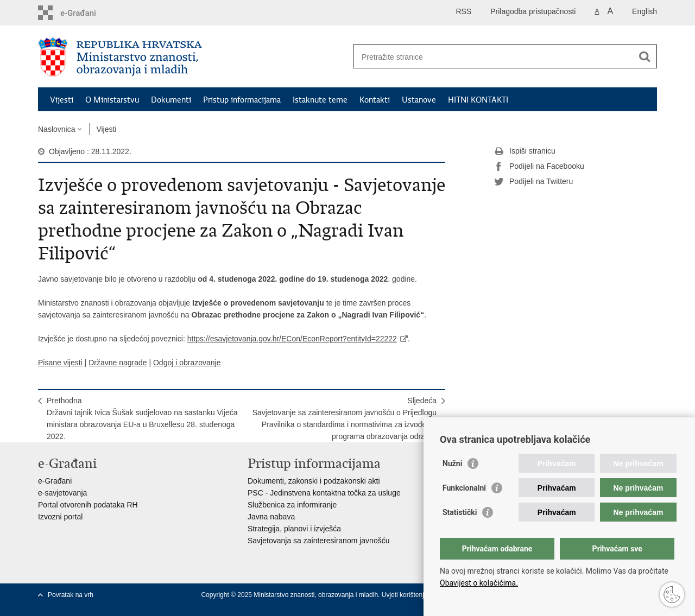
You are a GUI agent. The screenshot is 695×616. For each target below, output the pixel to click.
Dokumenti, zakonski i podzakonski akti (314, 481)
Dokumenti (171, 100)
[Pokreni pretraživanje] (645, 56)
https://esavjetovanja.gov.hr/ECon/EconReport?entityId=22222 (292, 339)
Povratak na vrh (71, 595)
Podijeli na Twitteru (533, 182)
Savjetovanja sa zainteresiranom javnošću (318, 541)
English (645, 11)
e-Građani (55, 481)
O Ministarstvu (112, 100)
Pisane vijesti (60, 363)
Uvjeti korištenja (406, 595)
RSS (463, 11)
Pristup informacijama (242, 100)
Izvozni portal (60, 517)
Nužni (452, 463)
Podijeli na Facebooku (539, 167)
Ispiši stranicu (525, 151)
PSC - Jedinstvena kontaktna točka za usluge (324, 493)
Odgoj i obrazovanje (187, 363)
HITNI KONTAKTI (478, 100)
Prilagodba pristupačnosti (533, 11)
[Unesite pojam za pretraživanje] (493, 57)
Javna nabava (271, 517)
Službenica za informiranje (292, 505)
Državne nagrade (118, 363)
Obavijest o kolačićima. (479, 583)
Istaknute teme (320, 100)
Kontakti (375, 100)
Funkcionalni (464, 488)
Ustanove (419, 100)
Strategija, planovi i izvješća (294, 529)
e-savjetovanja (62, 493)
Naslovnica (56, 129)
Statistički (460, 512)
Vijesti (62, 100)
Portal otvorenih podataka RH (88, 505)
